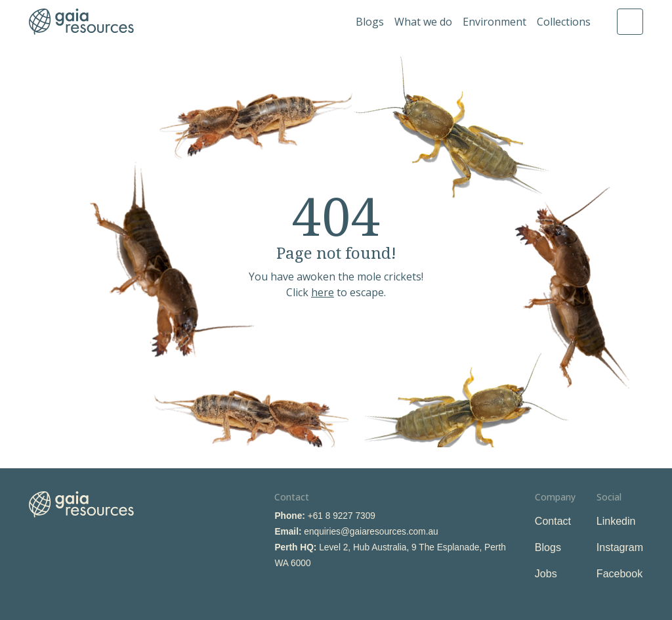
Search (630, 22)
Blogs (370, 22)
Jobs (546, 574)
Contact (553, 521)
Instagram (620, 547)
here (323, 292)
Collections (564, 22)
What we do (423, 22)
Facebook (619, 574)
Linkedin (616, 521)
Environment (494, 22)
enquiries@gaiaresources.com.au (371, 532)
